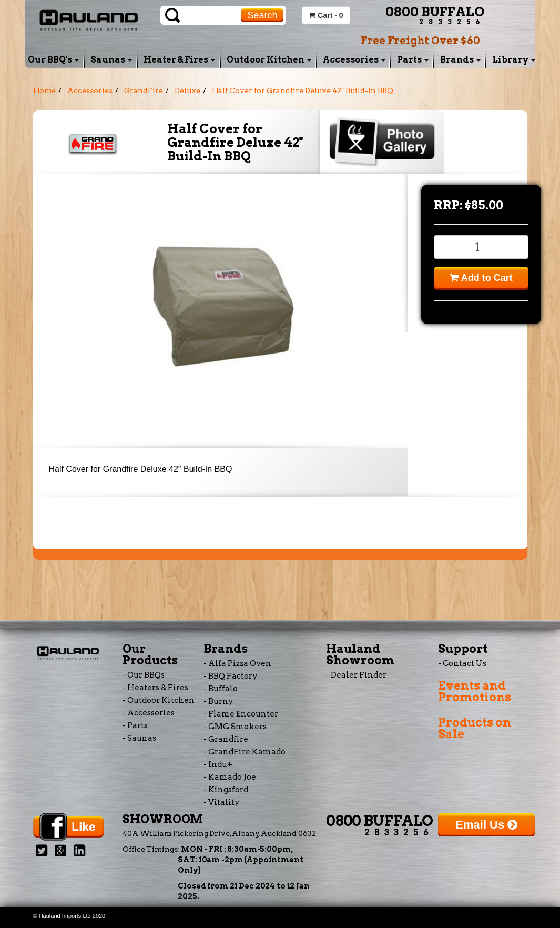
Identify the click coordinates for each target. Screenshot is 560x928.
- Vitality (222, 802)
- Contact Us (462, 663)
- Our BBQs (144, 675)
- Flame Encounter (241, 714)
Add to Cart (481, 278)
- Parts (135, 725)
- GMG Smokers (235, 727)
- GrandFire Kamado (245, 752)
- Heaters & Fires (155, 688)
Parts (413, 60)
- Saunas (139, 738)
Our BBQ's (53, 60)
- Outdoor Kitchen (159, 700)
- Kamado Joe (230, 777)
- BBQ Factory (231, 676)
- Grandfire (226, 739)
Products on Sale (475, 728)
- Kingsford (226, 790)
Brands (460, 60)
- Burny (218, 701)
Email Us (486, 825)
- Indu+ (218, 764)
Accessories (354, 60)
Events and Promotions (475, 691)
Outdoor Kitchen (269, 60)
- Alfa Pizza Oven (237, 663)
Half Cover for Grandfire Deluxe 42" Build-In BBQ (303, 90)
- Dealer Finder (356, 675)
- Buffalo (221, 689)
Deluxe (187, 90)
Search (262, 15)
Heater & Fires (179, 60)
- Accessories (149, 713)
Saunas (111, 60)
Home (44, 90)
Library (514, 60)
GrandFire (144, 90)
